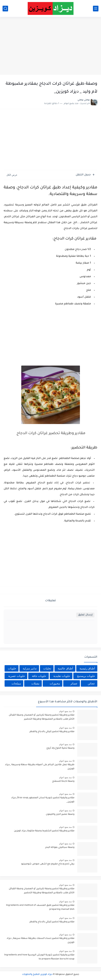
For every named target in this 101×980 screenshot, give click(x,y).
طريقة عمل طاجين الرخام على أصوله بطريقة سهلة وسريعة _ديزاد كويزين (40, 767)
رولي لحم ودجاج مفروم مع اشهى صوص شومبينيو (48, 864)
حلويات (12, 668)
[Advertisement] (50, 46)
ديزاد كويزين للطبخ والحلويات (37, 974)
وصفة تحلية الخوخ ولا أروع (60, 748)
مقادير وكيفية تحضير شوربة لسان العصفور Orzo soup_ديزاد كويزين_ (43, 800)
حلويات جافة (39, 676)
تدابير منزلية (30, 668)
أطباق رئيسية (87, 668)
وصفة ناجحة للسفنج (63, 781)
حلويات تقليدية (62, 676)
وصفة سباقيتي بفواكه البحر (60, 847)
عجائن (91, 683)
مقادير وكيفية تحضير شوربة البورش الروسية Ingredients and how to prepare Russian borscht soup (39, 957)
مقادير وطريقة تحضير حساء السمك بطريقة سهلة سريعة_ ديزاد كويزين (41, 940)
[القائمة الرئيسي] (96, 9)
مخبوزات (55, 683)
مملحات (16, 683)
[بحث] (5, 9)
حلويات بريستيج (86, 676)
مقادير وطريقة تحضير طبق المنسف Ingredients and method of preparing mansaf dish (40, 907)
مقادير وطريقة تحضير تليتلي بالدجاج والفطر (52, 732)
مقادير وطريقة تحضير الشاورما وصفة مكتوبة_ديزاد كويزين (44, 831)
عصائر (74, 683)
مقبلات (35, 683)
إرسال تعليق (85, 615)
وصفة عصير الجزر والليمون (60, 814)
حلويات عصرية (17, 676)
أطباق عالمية (65, 668)
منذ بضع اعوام (65, 711)
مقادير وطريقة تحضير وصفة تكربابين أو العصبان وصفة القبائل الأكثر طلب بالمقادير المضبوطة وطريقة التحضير (42, 717)
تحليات (47, 668)
